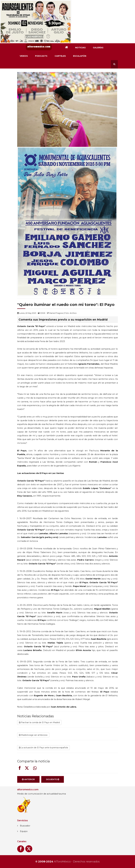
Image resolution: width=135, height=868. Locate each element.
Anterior (28, 782)
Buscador (25, 826)
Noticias (80, 48)
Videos (24, 56)
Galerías (98, 48)
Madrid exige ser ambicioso (33, 738)
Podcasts (41, 56)
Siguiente (53, 782)
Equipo (24, 831)
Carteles (60, 56)
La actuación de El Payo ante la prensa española (43, 750)
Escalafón (80, 56)
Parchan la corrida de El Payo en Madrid (39, 725)
